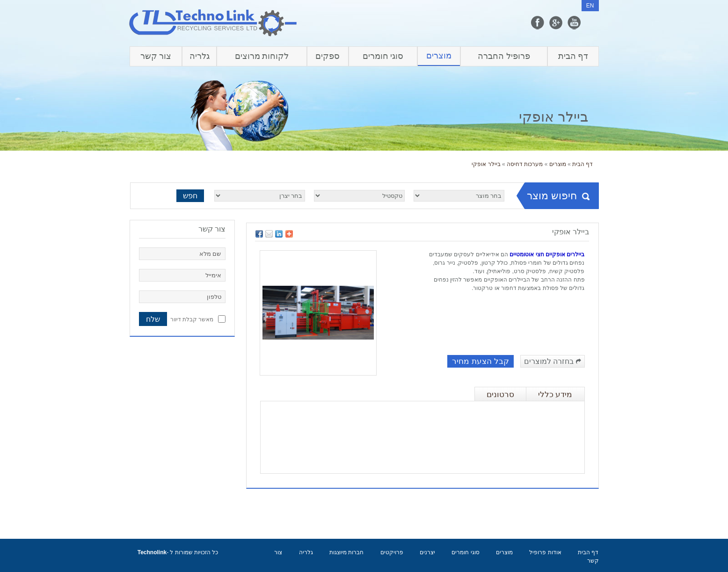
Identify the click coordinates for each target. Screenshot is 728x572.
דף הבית (573, 56)
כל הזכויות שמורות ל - (178, 552)
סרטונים (500, 395)
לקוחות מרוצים (262, 56)
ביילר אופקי (486, 164)
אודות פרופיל (545, 552)
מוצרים (439, 56)
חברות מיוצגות (346, 552)
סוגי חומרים (383, 56)
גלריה (200, 56)
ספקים (328, 56)
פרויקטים (392, 552)
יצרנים (427, 552)
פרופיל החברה (504, 56)
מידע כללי (555, 395)
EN (590, 6)
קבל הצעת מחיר (480, 361)
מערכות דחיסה (525, 164)
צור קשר (156, 56)
